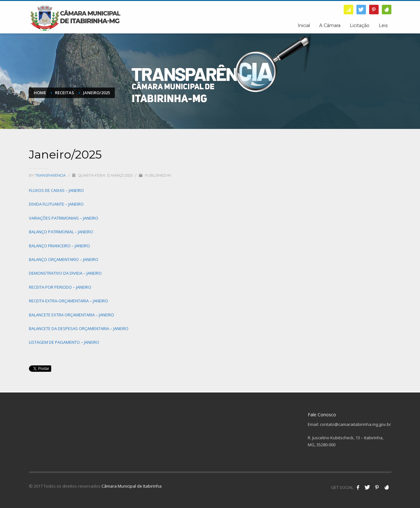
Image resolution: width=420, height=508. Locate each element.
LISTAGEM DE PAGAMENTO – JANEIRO (64, 342)
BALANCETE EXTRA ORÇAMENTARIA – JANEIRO (72, 315)
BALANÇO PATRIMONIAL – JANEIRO (61, 232)
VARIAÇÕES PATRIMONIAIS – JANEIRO (64, 218)
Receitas (65, 93)
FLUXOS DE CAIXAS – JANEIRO (56, 190)
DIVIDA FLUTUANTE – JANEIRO (56, 204)
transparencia (51, 175)
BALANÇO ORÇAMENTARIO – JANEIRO (64, 259)
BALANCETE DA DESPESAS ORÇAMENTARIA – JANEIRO (79, 328)
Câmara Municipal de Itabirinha (131, 486)
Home (40, 93)
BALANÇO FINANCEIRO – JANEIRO (59, 246)
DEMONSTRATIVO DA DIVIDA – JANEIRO (65, 273)
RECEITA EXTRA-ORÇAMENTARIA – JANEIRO (69, 301)
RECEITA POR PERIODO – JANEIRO (60, 287)
